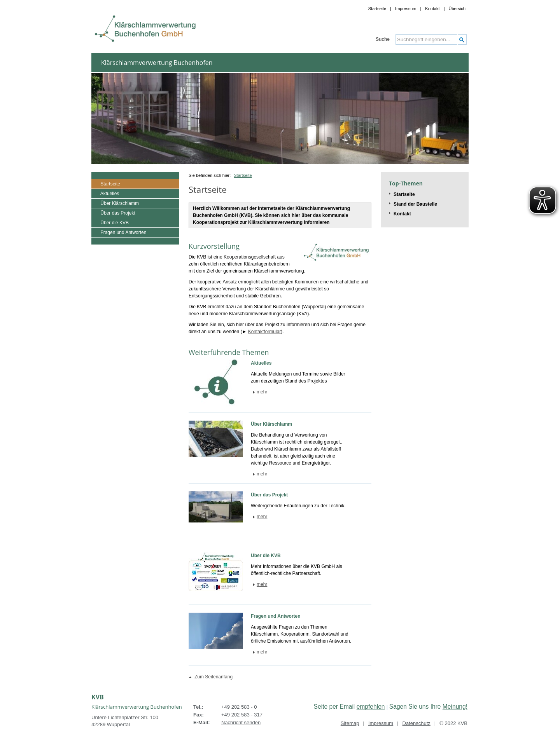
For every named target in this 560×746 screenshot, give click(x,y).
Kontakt (432, 9)
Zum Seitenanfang (213, 677)
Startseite (377, 9)
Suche (383, 39)
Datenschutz (416, 723)
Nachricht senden (241, 722)
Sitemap (350, 723)
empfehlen (371, 707)
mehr (262, 392)
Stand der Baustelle (415, 204)
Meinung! (455, 707)
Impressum (406, 9)
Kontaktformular (265, 332)
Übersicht (458, 9)
